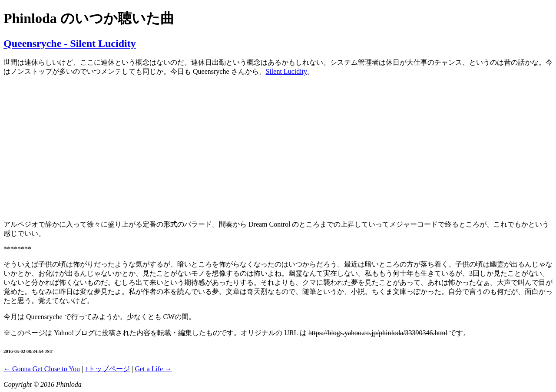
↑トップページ (107, 369)
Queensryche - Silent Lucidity (70, 43)
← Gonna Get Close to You (42, 369)
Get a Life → (153, 369)
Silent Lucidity (287, 71)
